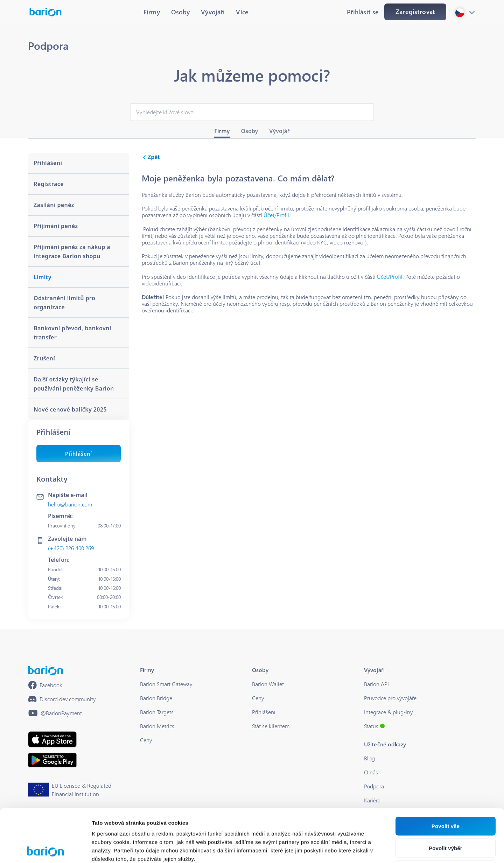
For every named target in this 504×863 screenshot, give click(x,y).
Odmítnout (446, 817)
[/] (45, 671)
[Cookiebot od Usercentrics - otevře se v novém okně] (45, 849)
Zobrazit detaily (370, 849)
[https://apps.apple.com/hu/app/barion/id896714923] (52, 739)
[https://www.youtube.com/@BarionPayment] (55, 713)
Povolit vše (446, 773)
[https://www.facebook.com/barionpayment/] (45, 685)
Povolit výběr (446, 795)
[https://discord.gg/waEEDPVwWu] (62, 699)
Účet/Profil (276, 215)
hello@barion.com (70, 504)
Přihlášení (79, 453)
